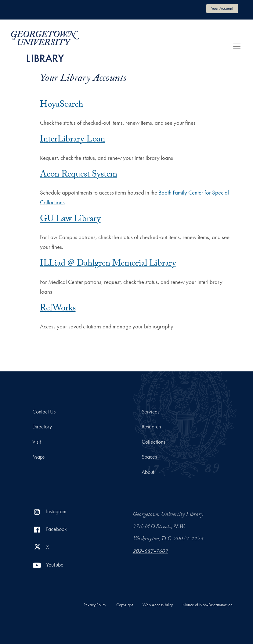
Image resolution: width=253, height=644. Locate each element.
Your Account (222, 8)
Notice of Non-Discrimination (208, 605)
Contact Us (44, 412)
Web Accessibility (157, 605)
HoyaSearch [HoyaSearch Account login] (62, 105)
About (148, 472)
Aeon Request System (79, 175)
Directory (42, 427)
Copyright (125, 605)
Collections (153, 442)
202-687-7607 (150, 552)
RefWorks (58, 309)
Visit (37, 442)
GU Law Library (70, 220)
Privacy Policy (95, 605)
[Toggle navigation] (237, 46)
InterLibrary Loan (72, 140)
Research (151, 427)
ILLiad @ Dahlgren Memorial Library (108, 264)
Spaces (149, 457)
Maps (38, 457)
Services (150, 412)
